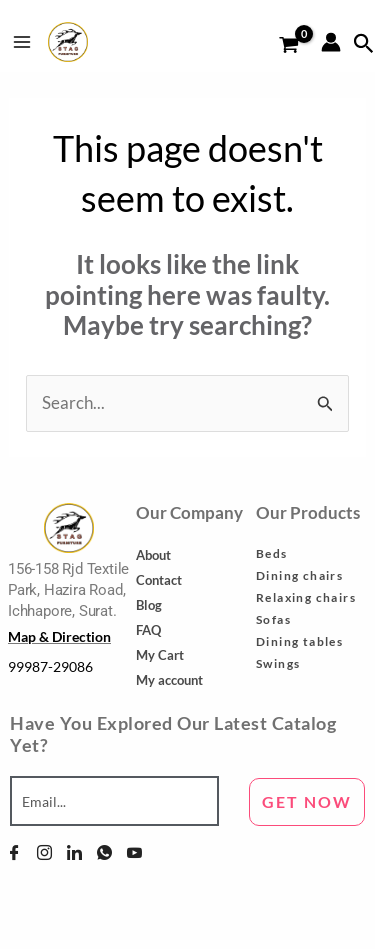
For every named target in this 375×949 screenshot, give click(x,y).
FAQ (148, 630)
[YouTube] (134, 853)
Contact (159, 580)
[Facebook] (14, 853)
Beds (272, 553)
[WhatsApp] (104, 853)
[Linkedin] (74, 853)
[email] (114, 801)
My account (169, 680)
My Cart (160, 655)
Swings (278, 663)
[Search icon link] (364, 44)
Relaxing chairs (306, 597)
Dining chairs (299, 575)
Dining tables (299, 641)
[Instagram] (44, 853)
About (153, 555)
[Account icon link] (331, 42)
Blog (149, 605)
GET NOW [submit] (307, 801)
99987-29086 (50, 666)
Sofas (273, 619)
